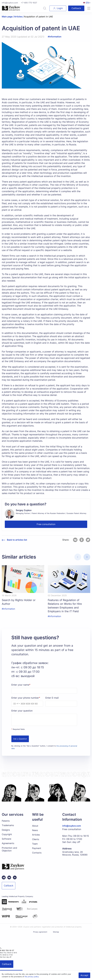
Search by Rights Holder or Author (20, 602)
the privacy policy (32, 977)
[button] (87, 557)
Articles (36, 837)
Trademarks (8, 827)
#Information (55, 37)
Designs (6, 832)
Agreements (8, 846)
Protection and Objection (10, 853)
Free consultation (46, 524)
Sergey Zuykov (24, 510)
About (35, 828)
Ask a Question (20, 741)
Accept (84, 975)
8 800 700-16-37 (6, 953)
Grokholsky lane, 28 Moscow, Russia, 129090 (76, 855)
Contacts (37, 856)
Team (35, 846)
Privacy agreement (40, 935)
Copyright (7, 837)
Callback (76, 8)
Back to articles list (18, 540)
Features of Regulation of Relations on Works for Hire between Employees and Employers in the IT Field (67, 606)
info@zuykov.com (10, 3)
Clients (36, 842)
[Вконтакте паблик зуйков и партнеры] (9, 881)
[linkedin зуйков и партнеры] (15, 881)
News (35, 832)
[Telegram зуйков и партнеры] (4, 881)
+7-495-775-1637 (29, 3)
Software (7, 842)
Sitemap (56, 935)
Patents (6, 823)
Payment (37, 851)
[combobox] (16, 705)
